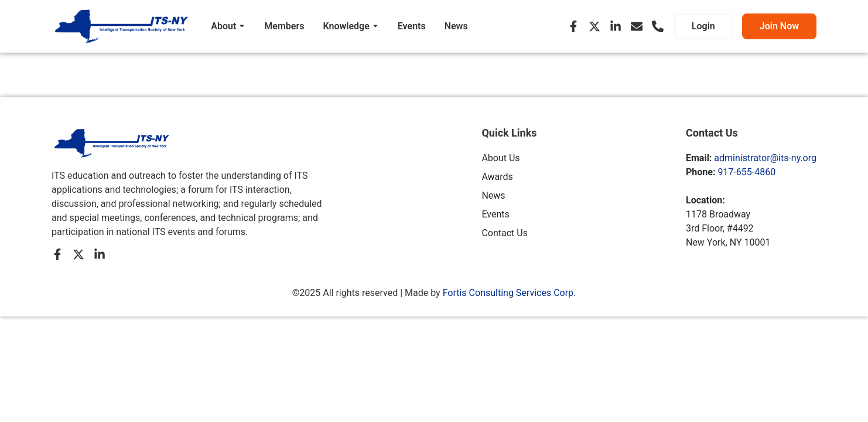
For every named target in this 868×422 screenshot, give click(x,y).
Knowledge (346, 26)
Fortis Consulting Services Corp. (510, 293)
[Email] (637, 26)
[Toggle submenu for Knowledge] (374, 26)
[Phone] (658, 26)
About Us (500, 158)
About (223, 26)
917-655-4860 (746, 172)
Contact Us (505, 233)
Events (412, 26)
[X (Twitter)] (594, 26)
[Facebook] (573, 26)
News (456, 26)
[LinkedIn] (616, 26)
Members (284, 26)
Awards (497, 177)
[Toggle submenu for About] (241, 26)
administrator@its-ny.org (765, 158)
